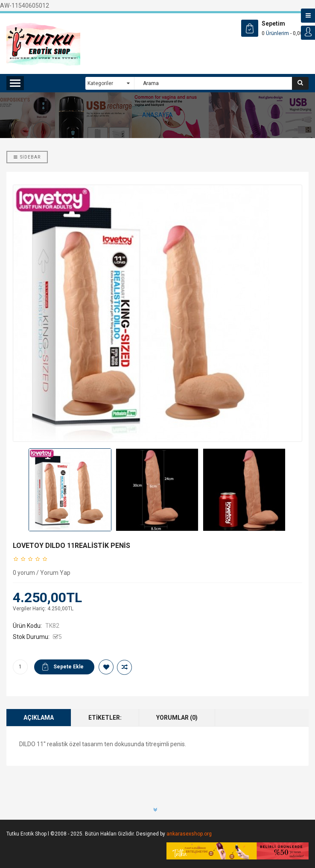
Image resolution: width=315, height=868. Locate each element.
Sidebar (27, 157)
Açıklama (39, 718)
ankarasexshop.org (189, 834)
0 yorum (24, 573)
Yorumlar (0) (177, 718)
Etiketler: (105, 718)
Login (308, 33)
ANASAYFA (157, 115)
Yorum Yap (55, 573)
